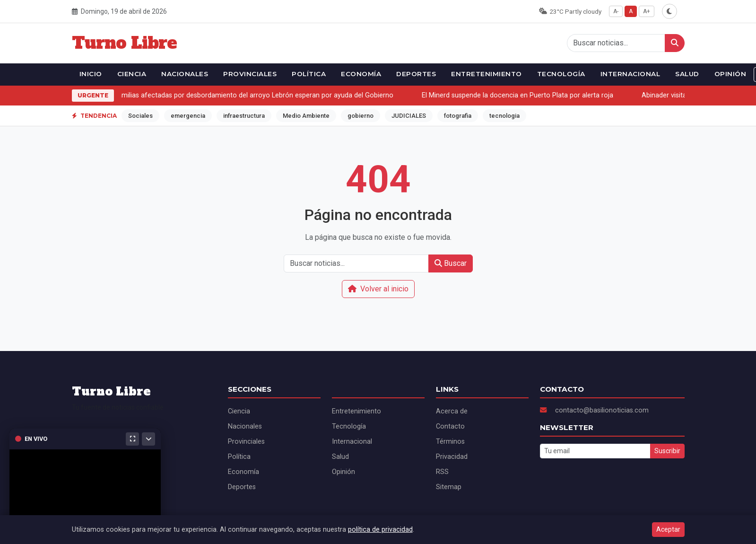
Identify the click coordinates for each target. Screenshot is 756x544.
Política (309, 74)
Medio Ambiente (306, 116)
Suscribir (667, 451)
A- (616, 11)
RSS (442, 472)
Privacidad (452, 457)
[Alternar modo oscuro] (669, 11)
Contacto (450, 426)
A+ (647, 11)
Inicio (91, 74)
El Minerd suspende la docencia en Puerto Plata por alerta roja (519, 95)
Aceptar (668, 529)
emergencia (188, 116)
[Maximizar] (132, 439)
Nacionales (185, 74)
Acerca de (452, 411)
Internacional (630, 74)
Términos (450, 442)
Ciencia (132, 74)
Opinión (730, 74)
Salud (687, 74)
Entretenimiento (487, 74)
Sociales (140, 116)
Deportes (416, 74)
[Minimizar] (148, 439)
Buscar (451, 263)
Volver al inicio (378, 289)
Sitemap (449, 487)
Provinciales (250, 74)
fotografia (458, 116)
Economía (361, 74)
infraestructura (244, 116)
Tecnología (561, 74)
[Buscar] (675, 43)
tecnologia (504, 116)
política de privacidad (380, 530)
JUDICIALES (409, 116)
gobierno (361, 116)
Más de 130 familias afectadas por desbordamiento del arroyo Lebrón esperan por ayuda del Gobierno (237, 95)
